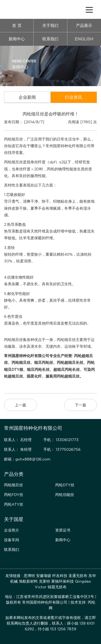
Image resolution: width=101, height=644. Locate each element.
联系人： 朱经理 (18, 449)
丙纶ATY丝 (14, 504)
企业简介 (12, 530)
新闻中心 (17, 39)
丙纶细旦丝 (21, 363)
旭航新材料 (28, 581)
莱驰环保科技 (62, 581)
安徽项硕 (44, 576)
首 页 (17, 25)
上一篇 (20, 405)
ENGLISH (84, 39)
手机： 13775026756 (62, 449)
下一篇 (81, 405)
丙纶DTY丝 (65, 485)
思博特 (29, 576)
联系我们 (50, 39)
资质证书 (63, 530)
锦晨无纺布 (57, 587)
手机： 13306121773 (61, 440)
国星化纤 (34, 376)
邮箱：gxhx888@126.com (27, 459)
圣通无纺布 (78, 576)
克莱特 (44, 581)
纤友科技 (60, 576)
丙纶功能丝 (65, 495)
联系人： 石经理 (18, 440)
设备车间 (12, 540)
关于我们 (50, 25)
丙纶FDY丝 (14, 495)
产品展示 (84, 25)
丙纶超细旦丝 (68, 376)
